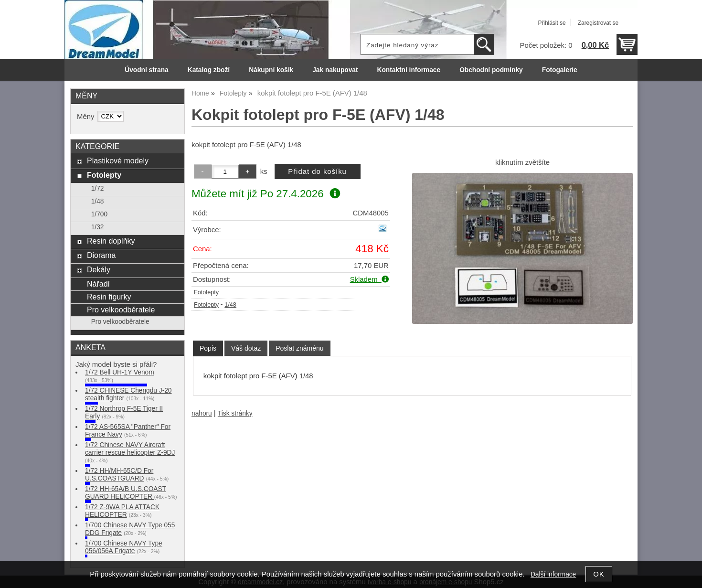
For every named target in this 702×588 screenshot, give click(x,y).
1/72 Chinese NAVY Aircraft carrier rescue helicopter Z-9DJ (130, 449)
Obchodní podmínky (491, 70)
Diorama (101, 255)
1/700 (99, 214)
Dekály (99, 269)
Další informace (553, 574)
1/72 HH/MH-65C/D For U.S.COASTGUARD (119, 475)
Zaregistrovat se (598, 23)
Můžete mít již (266, 194)
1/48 (230, 305)
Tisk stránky (235, 413)
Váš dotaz (246, 348)
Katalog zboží (209, 70)
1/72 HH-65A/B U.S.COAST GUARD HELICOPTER (126, 493)
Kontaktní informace (409, 70)
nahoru (202, 413)
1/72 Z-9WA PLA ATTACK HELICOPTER (122, 511)
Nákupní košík (271, 70)
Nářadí (98, 284)
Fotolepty (206, 292)
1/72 (98, 188)
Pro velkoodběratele (121, 310)
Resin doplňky (111, 241)
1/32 (98, 227)
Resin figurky (109, 297)
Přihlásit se (552, 23)
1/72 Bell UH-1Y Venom (120, 372)
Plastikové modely (118, 160)
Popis (208, 348)
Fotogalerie (560, 70)
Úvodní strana (146, 70)
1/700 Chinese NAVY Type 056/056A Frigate (124, 547)
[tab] (208, 348)
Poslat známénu (299, 348)
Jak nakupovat (335, 70)
